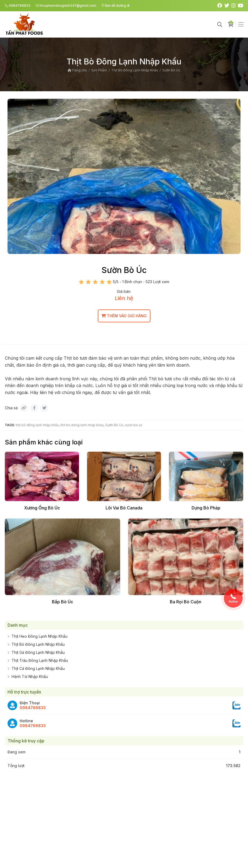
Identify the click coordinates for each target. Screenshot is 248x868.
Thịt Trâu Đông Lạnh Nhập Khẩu (40, 660)
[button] (234, 176)
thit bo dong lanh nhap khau (82, 425)
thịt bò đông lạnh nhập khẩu (37, 425)
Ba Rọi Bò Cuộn (186, 602)
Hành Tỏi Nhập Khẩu (30, 676)
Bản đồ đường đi (116, 6)
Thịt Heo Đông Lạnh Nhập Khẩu (39, 636)
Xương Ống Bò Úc (42, 508)
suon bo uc (134, 425)
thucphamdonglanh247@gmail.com (66, 6)
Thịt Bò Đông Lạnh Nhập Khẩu (38, 644)
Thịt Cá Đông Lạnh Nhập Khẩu (38, 668)
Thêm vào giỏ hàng (124, 316)
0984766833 (18, 6)
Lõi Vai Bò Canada (124, 508)
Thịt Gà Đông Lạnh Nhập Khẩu (38, 652)
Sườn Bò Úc (114, 425)
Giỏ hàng (232, 24)
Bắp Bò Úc (62, 602)
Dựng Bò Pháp (206, 508)
